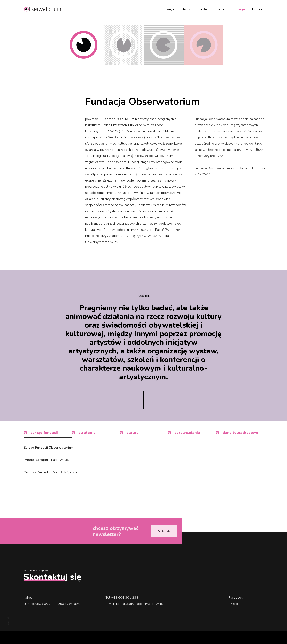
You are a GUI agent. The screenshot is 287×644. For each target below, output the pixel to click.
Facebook (236, 598)
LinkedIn (234, 604)
